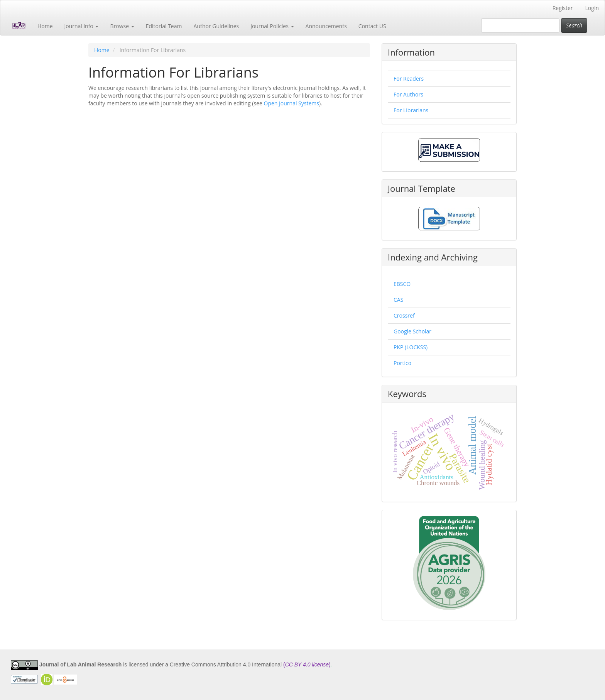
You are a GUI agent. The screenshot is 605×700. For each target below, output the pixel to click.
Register (563, 8)
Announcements (326, 26)
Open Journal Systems (292, 103)
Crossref (404, 315)
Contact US (372, 26)
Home (45, 26)
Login (592, 8)
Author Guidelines (216, 26)
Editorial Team (164, 26)
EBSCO (402, 284)
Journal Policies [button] (272, 26)
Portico (402, 363)
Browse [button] (122, 26)
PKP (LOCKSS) (411, 347)
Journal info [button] (82, 26)
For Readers (409, 79)
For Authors (408, 94)
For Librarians (411, 110)
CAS (398, 300)
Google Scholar (412, 331)
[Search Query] (520, 25)
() (307, 664)
